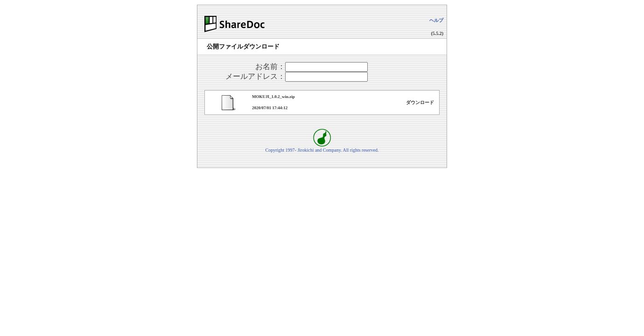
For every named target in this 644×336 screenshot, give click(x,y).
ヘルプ (436, 20)
